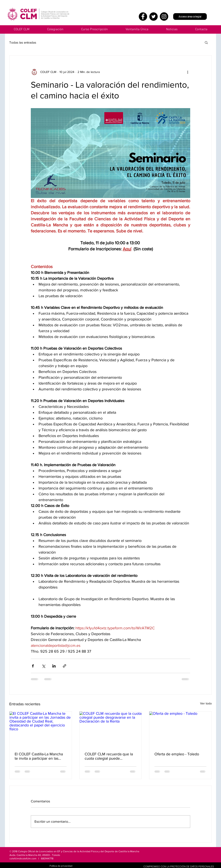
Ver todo (206, 703)
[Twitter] (153, 17)
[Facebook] (143, 17)
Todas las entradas (23, 42)
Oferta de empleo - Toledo (177, 754)
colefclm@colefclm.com (23, 859)
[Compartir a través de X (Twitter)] (43, 666)
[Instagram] (164, 17)
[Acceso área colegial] (190, 17)
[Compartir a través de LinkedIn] (54, 666)
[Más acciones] (188, 72)
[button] (137, 29)
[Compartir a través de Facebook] (33, 666)
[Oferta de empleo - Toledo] (180, 729)
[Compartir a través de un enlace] (65, 666)
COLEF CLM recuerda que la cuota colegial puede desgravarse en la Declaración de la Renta (110, 756)
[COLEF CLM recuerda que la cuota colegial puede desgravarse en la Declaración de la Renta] (111, 729)
